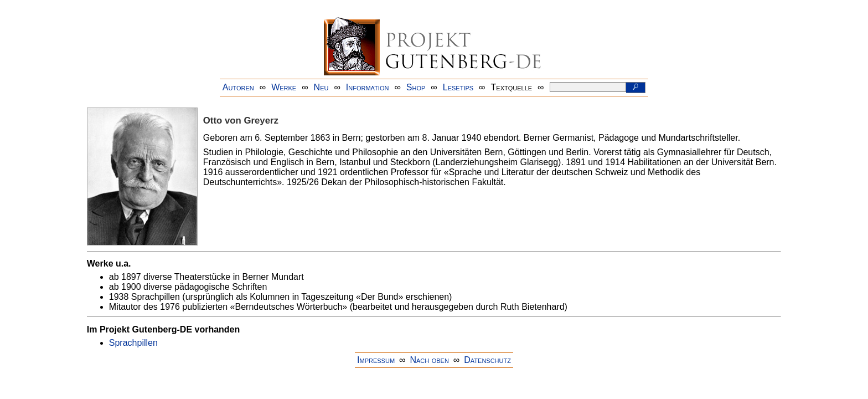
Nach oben (429, 360)
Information (368, 87)
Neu (321, 87)
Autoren (238, 87)
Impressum (376, 360)
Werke (284, 87)
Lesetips (458, 87)
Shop (416, 87)
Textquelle (512, 87)
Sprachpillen (133, 343)
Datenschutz (487, 360)
